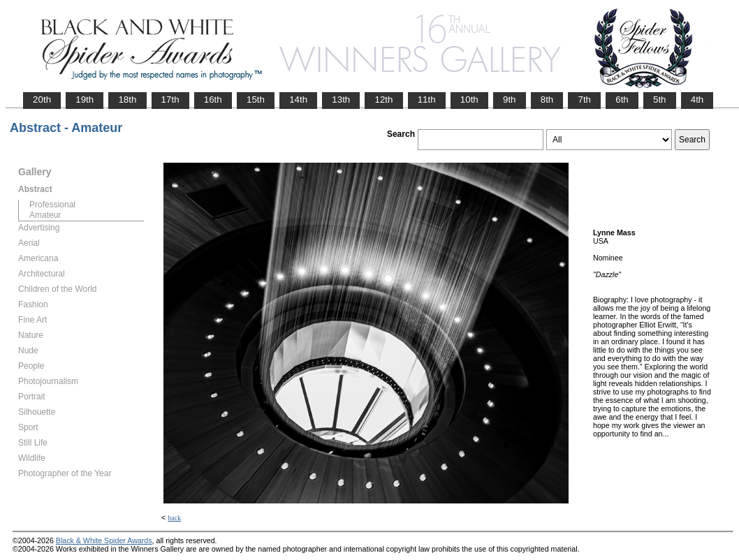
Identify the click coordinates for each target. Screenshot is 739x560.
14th (298, 100)
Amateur (45, 215)
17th (170, 100)
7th (584, 100)
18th (127, 100)
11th (427, 100)
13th (341, 100)
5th (660, 100)
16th (213, 100)
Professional (52, 205)
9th (510, 100)
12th (383, 100)
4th (697, 100)
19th (85, 100)
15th (256, 100)
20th (42, 100)
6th (622, 100)
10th (469, 100)
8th (547, 100)
